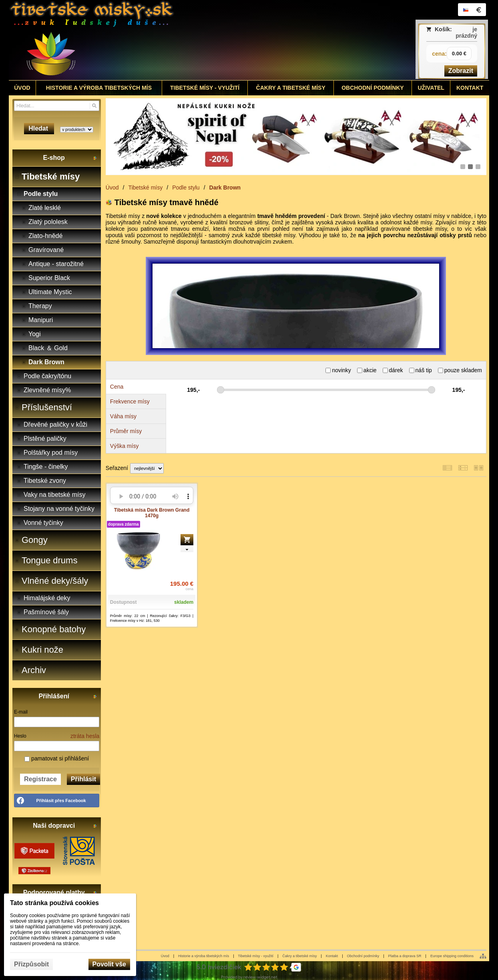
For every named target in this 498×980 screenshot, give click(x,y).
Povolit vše (109, 964)
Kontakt (332, 956)
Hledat (39, 128)
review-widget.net (260, 977)
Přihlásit (83, 779)
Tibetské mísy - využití (256, 956)
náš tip (421, 370)
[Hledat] (94, 106)
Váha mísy (123, 416)
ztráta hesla (85, 736)
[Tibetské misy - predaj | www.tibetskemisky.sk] (189, 40)
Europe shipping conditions (452, 956)
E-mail (21, 712)
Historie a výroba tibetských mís (204, 956)
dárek (393, 370)
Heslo (20, 736)
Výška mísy (124, 446)
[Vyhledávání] (57, 106)
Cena (117, 387)
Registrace (40, 779)
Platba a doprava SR (405, 956)
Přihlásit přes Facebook (61, 801)
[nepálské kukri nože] (296, 137)
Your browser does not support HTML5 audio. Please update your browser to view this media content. (152, 496)
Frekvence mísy (130, 401)
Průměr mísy (126, 431)
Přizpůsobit (31, 964)
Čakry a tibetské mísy (299, 956)
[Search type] (77, 130)
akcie (367, 370)
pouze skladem (460, 370)
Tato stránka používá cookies (54, 903)
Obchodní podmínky (363, 956)
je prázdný (466, 32)
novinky (338, 370)
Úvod (165, 956)
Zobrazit (461, 71)
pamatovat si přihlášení (57, 758)
